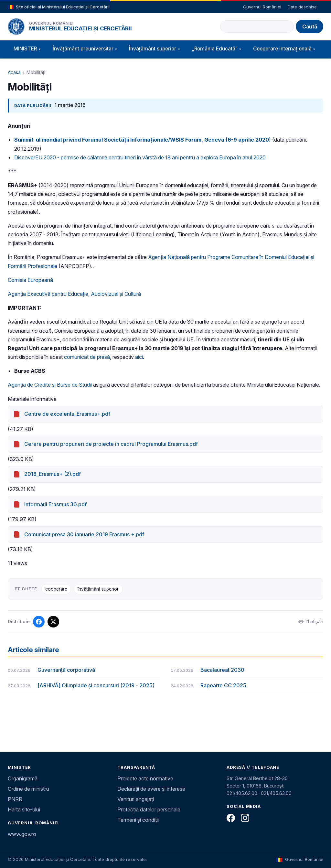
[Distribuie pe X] (53, 622)
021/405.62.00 (242, 793)
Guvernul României (262, 7)
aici (139, 357)
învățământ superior (98, 589)
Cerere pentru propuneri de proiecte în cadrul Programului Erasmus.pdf (111, 444)
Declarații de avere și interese (151, 789)
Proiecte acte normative (145, 778)
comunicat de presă (87, 357)
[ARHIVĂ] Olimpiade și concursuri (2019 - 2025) (96, 685)
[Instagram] (245, 818)
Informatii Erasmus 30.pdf (55, 504)
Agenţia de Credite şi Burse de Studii (50, 385)
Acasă (14, 72)
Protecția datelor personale (149, 809)
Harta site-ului (24, 809)
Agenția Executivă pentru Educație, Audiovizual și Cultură (74, 294)
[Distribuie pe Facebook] (39, 622)
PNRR (15, 799)
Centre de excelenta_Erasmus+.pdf (67, 414)
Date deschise (302, 7)
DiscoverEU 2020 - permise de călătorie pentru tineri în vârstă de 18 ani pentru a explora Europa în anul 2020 (140, 157)
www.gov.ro (22, 834)
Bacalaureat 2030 (222, 670)
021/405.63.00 (276, 793)
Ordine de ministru (28, 789)
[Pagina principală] (16, 27)
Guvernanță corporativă (66, 670)
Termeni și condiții (138, 820)
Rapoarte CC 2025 (223, 685)
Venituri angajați (136, 799)
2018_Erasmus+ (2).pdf (53, 474)
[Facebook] (231, 818)
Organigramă (23, 778)
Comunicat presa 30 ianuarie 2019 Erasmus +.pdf (84, 534)
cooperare (56, 589)
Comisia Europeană (30, 280)
